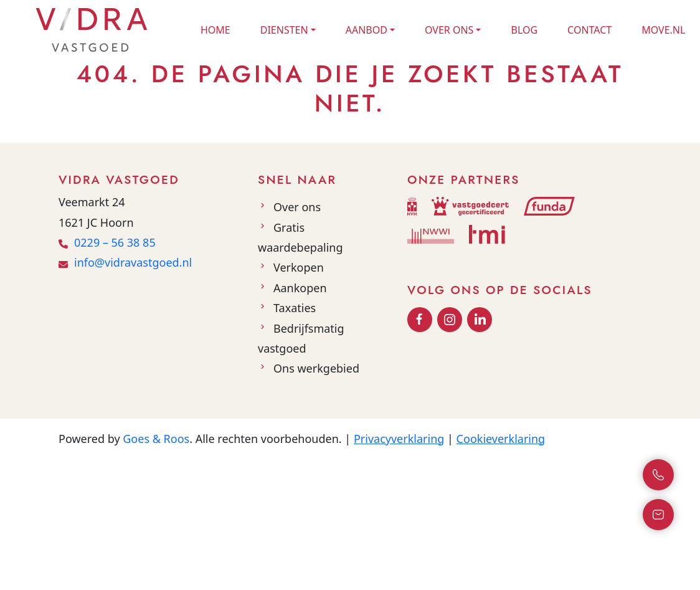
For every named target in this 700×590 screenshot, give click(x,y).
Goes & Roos (156, 439)
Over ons (449, 30)
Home (215, 30)
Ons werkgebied (316, 368)
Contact (589, 30)
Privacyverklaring (399, 439)
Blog (524, 30)
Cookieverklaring (501, 439)
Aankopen (300, 288)
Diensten (284, 30)
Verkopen (299, 267)
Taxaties (295, 308)
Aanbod (367, 30)
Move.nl (663, 30)
